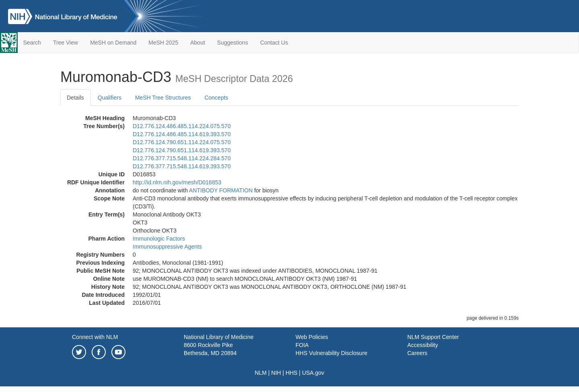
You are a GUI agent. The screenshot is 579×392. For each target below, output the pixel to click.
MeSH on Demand (113, 43)
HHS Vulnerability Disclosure (331, 353)
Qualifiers (110, 98)
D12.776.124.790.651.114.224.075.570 (182, 142)
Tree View (66, 43)
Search (32, 43)
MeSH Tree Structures (163, 98)
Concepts (216, 98)
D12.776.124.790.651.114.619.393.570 (182, 150)
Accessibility (423, 345)
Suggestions (233, 43)
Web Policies (312, 337)
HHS (292, 373)
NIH (276, 373)
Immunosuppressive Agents (167, 247)
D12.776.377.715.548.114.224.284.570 (182, 158)
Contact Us (274, 43)
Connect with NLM (95, 337)
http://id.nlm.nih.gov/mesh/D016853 (177, 182)
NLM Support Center (433, 337)
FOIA (302, 345)
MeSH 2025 (163, 43)
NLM (261, 373)
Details (75, 98)
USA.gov (313, 373)
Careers (417, 353)
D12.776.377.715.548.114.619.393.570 (182, 166)
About (198, 43)
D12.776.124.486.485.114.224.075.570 (182, 126)
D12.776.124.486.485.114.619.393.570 (182, 134)
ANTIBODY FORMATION (221, 190)
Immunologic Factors (159, 239)
